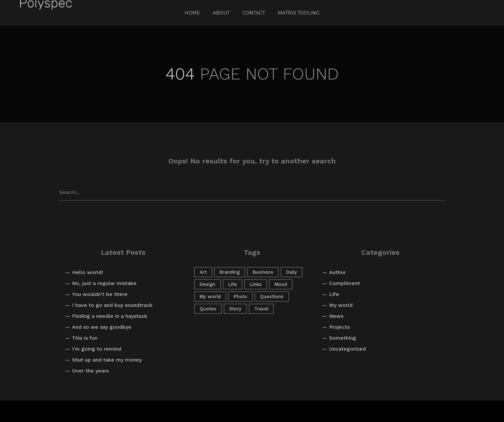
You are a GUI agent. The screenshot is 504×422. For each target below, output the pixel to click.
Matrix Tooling (299, 13)
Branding (230, 272)
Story (235, 309)
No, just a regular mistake (104, 283)
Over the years (90, 371)
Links (256, 284)
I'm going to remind (97, 349)
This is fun (85, 338)
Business (263, 272)
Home (192, 13)
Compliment (345, 283)
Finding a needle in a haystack (110, 316)
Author (337, 272)
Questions (272, 297)
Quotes (208, 309)
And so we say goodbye (102, 327)
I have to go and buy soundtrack (112, 305)
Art (203, 272)
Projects (339, 327)
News (336, 316)
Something (343, 338)
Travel (261, 309)
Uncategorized (347, 349)
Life (233, 284)
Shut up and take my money (107, 360)
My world (210, 297)
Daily (292, 272)
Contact (254, 13)
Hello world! (87, 272)
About (221, 13)
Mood (281, 284)
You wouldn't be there (100, 294)
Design (207, 284)
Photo (240, 297)
